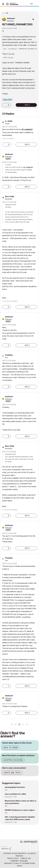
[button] (4, 105)
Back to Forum (11, 748)
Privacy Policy (13, 858)
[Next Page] (27, 724)
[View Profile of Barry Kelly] (10, 196)
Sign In (36, 4)
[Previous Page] (12, 724)
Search (24, 4)
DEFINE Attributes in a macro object (20, 810)
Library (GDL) (8, 100)
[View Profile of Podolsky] (9, 355)
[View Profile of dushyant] (11, 18)
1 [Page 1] (16, 724)
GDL (6, 790)
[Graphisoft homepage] (29, 842)
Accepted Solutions (13, 760)
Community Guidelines (19, 861)
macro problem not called (15, 794)
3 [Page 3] (23, 724)
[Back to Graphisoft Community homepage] (13, 4)
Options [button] (36, 12)
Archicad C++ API (11, 797)
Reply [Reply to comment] (27, 145)
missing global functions (15, 787)
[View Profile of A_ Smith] (9, 121)
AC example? (27, 130)
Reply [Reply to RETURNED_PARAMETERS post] (27, 105)
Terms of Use (25, 858)
